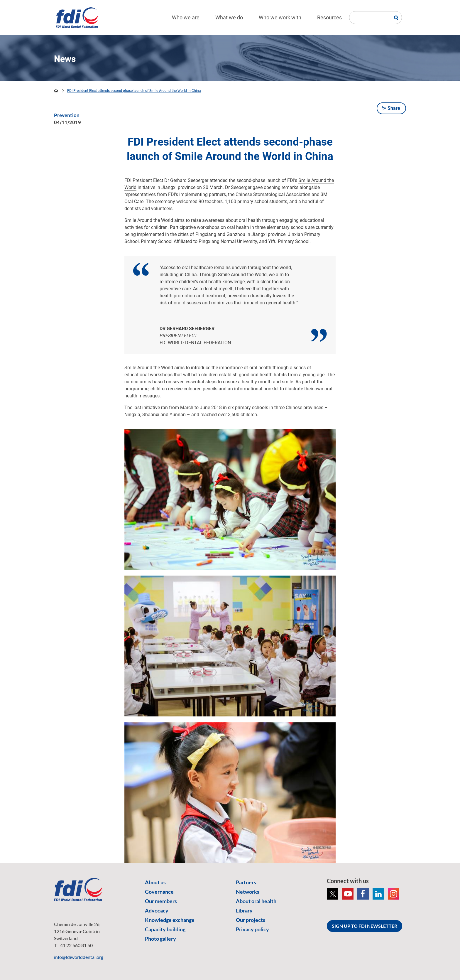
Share (394, 108)
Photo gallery (160, 939)
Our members (161, 901)
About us (155, 882)
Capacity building (165, 929)
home (56, 90)
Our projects (251, 920)
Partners (246, 882)
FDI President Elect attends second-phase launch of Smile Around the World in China (134, 91)
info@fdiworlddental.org (79, 957)
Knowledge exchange (170, 920)
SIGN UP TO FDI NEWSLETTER (365, 926)
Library (244, 910)
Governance (159, 892)
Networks (248, 892)
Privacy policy (252, 929)
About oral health (256, 901)
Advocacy (157, 910)
